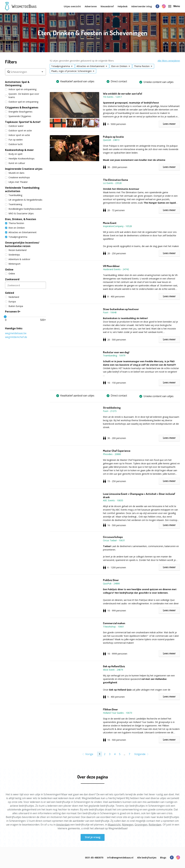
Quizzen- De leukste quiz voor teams (22, 96)
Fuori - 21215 (110, 411)
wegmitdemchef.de (16, 337)
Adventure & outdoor (18, 259)
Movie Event (110, 223)
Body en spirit (14, 154)
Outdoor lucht (14, 144)
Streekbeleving (112, 408)
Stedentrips (13, 255)
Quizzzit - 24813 (111, 140)
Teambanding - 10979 (114, 355)
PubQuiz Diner (111, 580)
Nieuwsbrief (107, 6)
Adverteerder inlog (142, 6)
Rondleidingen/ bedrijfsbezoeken (23, 209)
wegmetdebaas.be (16, 333)
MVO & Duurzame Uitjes (19, 213)
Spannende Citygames (18, 116)
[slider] (5, 317)
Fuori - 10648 (110, 312)
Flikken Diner (110, 709)
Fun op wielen (14, 140)
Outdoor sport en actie (18, 131)
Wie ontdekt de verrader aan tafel (122, 94)
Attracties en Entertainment (21, 232)
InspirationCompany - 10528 (117, 226)
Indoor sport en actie (17, 135)
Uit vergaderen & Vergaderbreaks (24, 200)
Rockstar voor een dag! (116, 352)
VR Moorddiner (111, 266)
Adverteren (91, 6)
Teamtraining (14, 204)
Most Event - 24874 (113, 670)
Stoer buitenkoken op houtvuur (121, 309)
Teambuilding (14, 195)
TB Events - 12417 (112, 97)
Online (10, 274)
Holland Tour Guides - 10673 (118, 713)
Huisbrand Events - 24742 (116, 269)
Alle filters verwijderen (169, 61)
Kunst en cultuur (15, 163)
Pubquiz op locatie (113, 137)
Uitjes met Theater (16, 182)
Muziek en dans (15, 173)
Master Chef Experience (117, 451)
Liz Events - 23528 (112, 183)
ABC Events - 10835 (113, 500)
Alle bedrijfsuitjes (147, 858)
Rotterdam (155, 825)
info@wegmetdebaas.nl (120, 858)
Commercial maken (114, 623)
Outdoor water (14, 126)
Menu (174, 6)
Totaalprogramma (16, 237)
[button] (76, 110)
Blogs (163, 858)
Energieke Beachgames (19, 112)
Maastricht (114, 825)
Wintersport (13, 264)
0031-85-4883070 (94, 858)
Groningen (141, 825)
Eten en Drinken (15, 228)
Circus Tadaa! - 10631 (114, 540)
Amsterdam (63, 825)
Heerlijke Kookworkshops (20, 159)
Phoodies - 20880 (112, 454)
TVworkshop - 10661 (114, 627)
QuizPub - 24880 (111, 583)
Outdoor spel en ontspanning (22, 102)
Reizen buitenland (16, 250)
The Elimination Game (115, 180)
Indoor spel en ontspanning (21, 89)
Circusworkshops (113, 537)
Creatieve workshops (17, 177)
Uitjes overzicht (72, 6)
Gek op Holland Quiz (114, 666)
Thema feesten (15, 223)
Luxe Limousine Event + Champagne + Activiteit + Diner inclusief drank (139, 495)
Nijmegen (128, 825)
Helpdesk (123, 6)
